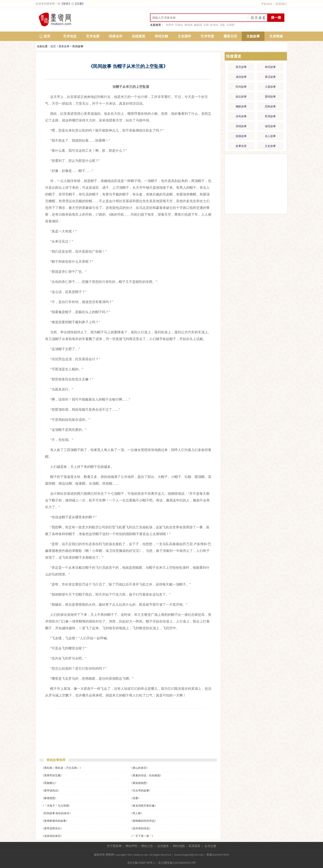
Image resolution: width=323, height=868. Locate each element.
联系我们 (281, 4)
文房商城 (276, 36)
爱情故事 (270, 97)
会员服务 (163, 846)
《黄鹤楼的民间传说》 (144, 821)
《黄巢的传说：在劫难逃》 (146, 775)
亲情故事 (241, 126)
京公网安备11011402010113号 (177, 863)
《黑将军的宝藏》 (52, 775)
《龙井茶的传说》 (141, 828)
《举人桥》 (137, 813)
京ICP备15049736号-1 (141, 863)
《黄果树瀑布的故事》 (55, 821)
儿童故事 (270, 87)
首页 (47, 36)
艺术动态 (70, 36)
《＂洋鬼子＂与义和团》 (56, 806)
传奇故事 (241, 116)
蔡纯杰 (189, 25)
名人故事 (270, 136)
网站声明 (131, 846)
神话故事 (270, 67)
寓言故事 (241, 67)
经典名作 (116, 36)
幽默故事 (241, 106)
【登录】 (66, 4)
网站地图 (179, 846)
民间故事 (241, 87)
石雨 (206, 25)
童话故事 (270, 77)
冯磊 (222, 25)
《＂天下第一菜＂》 (142, 836)
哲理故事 (270, 116)
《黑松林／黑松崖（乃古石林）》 (62, 768)
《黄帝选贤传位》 (52, 828)
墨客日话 (230, 36)
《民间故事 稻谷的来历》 (57, 813)
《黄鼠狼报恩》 (139, 783)
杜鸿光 (214, 25)
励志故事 (241, 97)
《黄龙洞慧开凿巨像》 (144, 806)
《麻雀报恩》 (50, 798)
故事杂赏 (241, 146)
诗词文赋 (161, 36)
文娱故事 (253, 36)
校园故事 (241, 136)
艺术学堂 (207, 36)
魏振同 (198, 25)
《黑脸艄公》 (50, 783)
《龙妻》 (135, 798)
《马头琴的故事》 (141, 791)
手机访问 (267, 4)
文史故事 (270, 146)
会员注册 (210, 846)
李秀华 (170, 25)
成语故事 (241, 77)
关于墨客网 (114, 846)
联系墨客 (195, 846)
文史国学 (184, 36)
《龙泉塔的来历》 (52, 836)
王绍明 (230, 25)
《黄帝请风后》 (51, 791)
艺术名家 (93, 36)
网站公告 (147, 846)
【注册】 (79, 4)
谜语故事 (270, 126)
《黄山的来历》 (139, 768)
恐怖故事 (270, 106)
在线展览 (139, 36)
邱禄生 (179, 25)
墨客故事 (64, 46)
